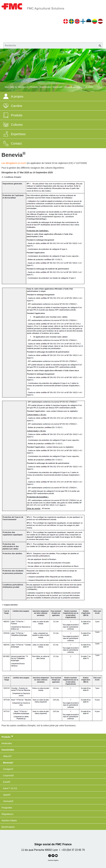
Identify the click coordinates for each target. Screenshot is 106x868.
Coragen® (8, 769)
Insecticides (45, 87)
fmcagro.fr (23, 87)
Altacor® (7, 756)
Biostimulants (8, 827)
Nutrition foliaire (9, 820)
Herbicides (7, 743)
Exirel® (7, 782)
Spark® (7, 795)
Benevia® (58, 87)
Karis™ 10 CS (10, 788)
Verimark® (8, 801)
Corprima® (8, 775)
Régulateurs (8, 814)
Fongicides (7, 808)
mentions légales (53, 860)
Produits (34, 87)
